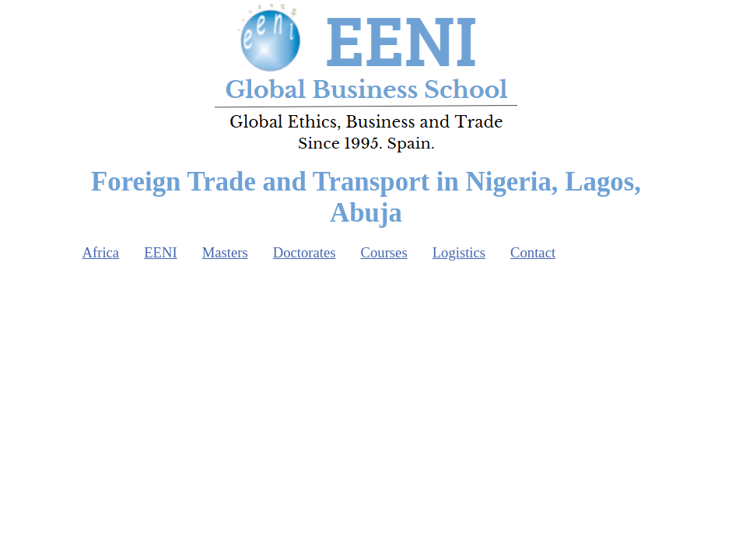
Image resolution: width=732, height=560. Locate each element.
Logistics (459, 252)
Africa (101, 252)
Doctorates (305, 252)
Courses (384, 252)
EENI (160, 252)
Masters (225, 252)
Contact (533, 252)
